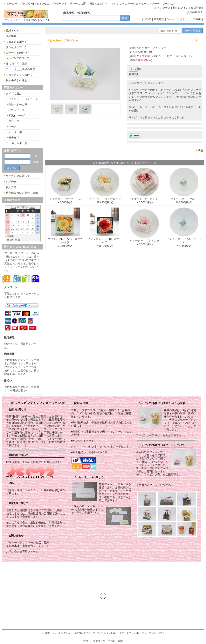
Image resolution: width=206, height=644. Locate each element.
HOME (147, 19)
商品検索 (11, 36)
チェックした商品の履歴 (20, 69)
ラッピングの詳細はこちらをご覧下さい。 (161, 435)
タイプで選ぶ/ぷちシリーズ (153, 56)
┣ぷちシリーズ (15, 110)
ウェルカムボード (16, 42)
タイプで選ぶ (14, 93)
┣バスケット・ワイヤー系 (22, 99)
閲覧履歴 (159, 19)
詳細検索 (85, 13)
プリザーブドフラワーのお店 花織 (103, 641)
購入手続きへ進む (16, 80)
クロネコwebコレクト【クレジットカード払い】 (100, 446)
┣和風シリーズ (15, 115)
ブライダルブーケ (16, 47)
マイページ (89, 633)
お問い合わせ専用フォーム (22, 552)
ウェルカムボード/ (181, 56)
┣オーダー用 (14, 132)
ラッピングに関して (18, 58)
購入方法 (11, 187)
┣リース (11, 127)
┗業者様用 (12, 138)
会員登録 (196, 8)
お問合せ (11, 182)
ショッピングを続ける (19, 75)
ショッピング (174, 19)
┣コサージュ (14, 121)
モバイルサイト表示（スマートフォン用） (119, 633)
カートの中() (193, 19)
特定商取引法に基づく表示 (22, 193)
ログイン (183, 8)
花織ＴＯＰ (12, 31)
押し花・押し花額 (16, 64)
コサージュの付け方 (18, 53)
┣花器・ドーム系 (16, 105)
